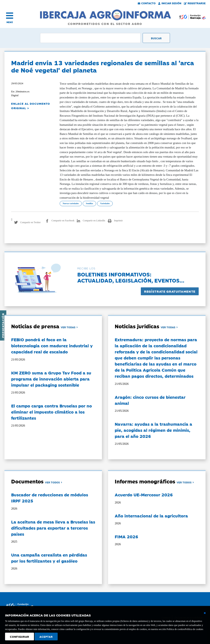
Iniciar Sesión (170, 3)
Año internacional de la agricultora (151, 516)
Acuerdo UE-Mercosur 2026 (144, 495)
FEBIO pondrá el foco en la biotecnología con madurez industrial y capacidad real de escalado (52, 345)
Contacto (147, 3)
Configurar (20, 637)
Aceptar (46, 637)
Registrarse (195, 3)
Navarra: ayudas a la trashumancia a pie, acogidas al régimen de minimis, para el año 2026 (153, 430)
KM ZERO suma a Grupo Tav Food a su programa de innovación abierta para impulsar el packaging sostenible (51, 379)
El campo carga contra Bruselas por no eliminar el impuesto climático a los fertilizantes (51, 412)
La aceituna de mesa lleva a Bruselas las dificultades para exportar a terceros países (53, 528)
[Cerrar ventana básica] (205, 613)
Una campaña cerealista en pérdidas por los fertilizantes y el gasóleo (49, 558)
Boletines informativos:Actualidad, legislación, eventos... (131, 277)
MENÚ (10, 22)
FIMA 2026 (126, 536)
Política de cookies (194, 629)
